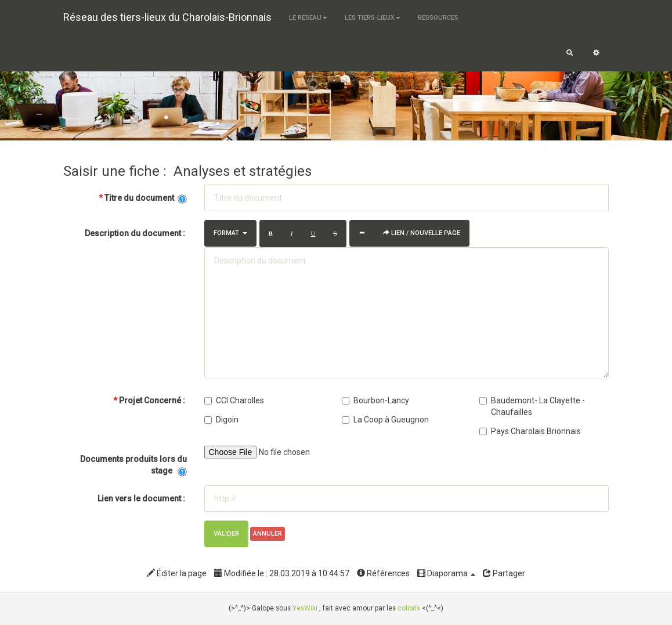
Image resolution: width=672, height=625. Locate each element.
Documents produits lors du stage (133, 465)
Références (383, 573)
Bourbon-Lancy (375, 400)
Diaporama (446, 573)
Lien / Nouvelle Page (422, 233)
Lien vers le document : (142, 498)
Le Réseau (308, 18)
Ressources (438, 18)
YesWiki (305, 608)
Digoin (221, 420)
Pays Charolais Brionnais (530, 431)
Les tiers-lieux (373, 18)
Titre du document (143, 198)
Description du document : (136, 233)
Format (230, 233)
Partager (504, 573)
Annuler (268, 534)
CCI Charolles (234, 400)
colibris (409, 608)
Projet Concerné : (149, 400)
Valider (226, 534)
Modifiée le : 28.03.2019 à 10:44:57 (282, 573)
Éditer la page (177, 573)
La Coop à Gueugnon (385, 420)
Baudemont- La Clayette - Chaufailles (532, 406)
